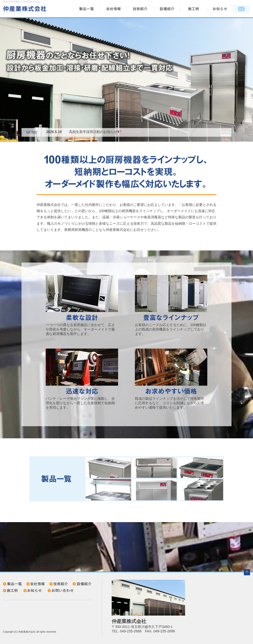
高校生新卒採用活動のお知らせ (95, 132)
